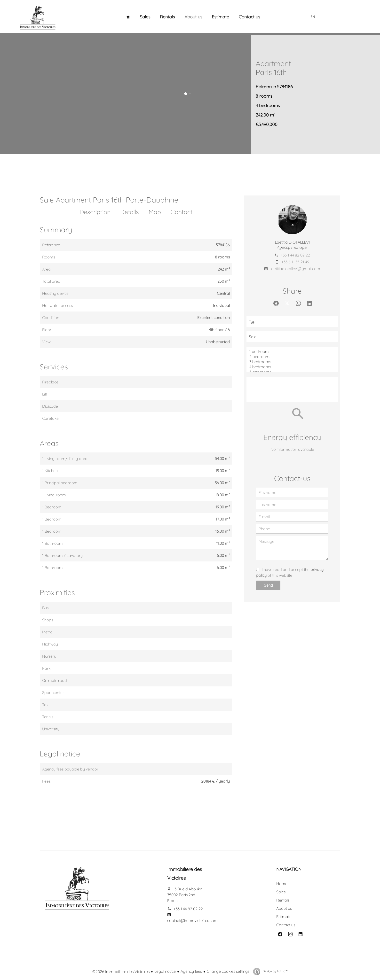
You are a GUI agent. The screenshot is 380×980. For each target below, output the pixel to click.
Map (155, 212)
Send (268, 585)
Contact (182, 212)
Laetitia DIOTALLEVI (292, 242)
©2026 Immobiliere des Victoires (121, 972)
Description (95, 212)
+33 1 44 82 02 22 (295, 255)
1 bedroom (292, 352)
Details (130, 212)
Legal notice (165, 971)
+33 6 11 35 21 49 (295, 262)
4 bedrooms (292, 367)
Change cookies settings (228, 971)
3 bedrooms (292, 362)
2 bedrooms (292, 357)
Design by (275, 971)
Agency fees (191, 971)
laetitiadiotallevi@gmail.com (295, 269)
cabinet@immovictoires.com (192, 920)
